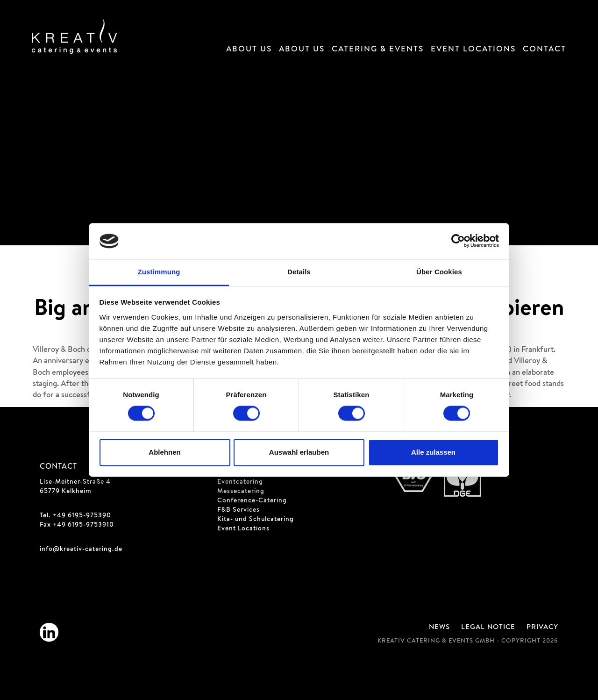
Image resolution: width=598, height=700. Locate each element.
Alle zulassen (433, 452)
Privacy (542, 628)
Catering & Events (378, 50)
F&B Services (238, 510)
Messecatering (241, 492)
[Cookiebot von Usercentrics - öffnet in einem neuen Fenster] (458, 241)
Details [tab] (299, 272)
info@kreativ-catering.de (81, 550)
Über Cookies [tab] (439, 272)
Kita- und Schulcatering (256, 520)
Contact (545, 50)
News (439, 628)
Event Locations (473, 50)
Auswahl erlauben (299, 452)
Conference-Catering (252, 501)
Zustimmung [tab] (159, 272)
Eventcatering (240, 482)
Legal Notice (488, 628)
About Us (249, 50)
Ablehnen (164, 452)
